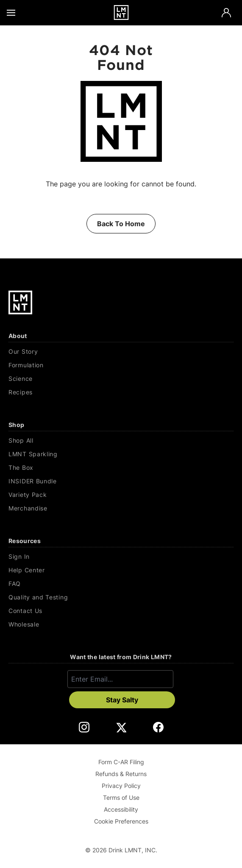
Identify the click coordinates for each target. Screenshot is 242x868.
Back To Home (121, 224)
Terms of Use (121, 797)
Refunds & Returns (121, 774)
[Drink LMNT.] (121, 12)
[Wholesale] (121, 624)
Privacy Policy (121, 786)
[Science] (121, 379)
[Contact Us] (121, 611)
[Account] (226, 13)
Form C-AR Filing (121, 762)
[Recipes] (121, 392)
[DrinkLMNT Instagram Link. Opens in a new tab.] (84, 727)
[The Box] (121, 468)
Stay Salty (122, 700)
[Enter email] (120, 679)
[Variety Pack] (121, 495)
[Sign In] (121, 557)
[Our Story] (121, 352)
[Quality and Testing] (121, 597)
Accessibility (121, 809)
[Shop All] (121, 441)
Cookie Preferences (121, 821)
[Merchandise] (121, 508)
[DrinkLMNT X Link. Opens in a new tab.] (121, 727)
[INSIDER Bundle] (121, 481)
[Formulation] (121, 365)
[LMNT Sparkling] (121, 454)
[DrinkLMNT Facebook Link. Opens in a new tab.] (158, 727)
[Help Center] (121, 570)
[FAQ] (121, 584)
